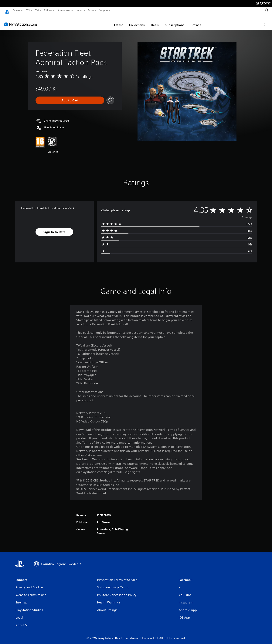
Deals (133, 21)
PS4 (37, 10)
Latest (96, 21)
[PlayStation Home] (7, 10)
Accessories (64, 10)
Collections (115, 21)
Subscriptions (153, 21)
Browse (174, 21)
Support (104, 10)
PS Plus (48, 10)
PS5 (28, 10)
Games (16, 10)
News (79, 10)
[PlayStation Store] (22, 21)
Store (91, 10)
